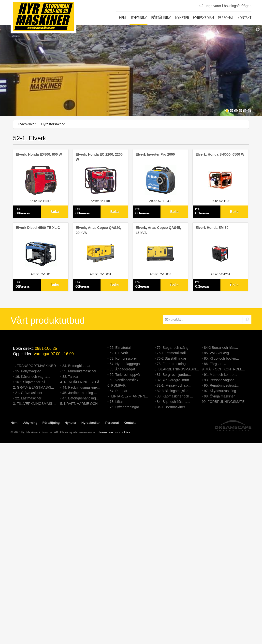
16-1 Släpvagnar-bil (30, 382)
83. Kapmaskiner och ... (175, 396)
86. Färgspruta (215, 364)
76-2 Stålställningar (172, 358)
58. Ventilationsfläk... (125, 380)
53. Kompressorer (123, 358)
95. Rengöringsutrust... (221, 385)
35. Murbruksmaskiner (80, 371)
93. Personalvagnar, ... (221, 380)
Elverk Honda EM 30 (212, 228)
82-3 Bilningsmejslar (172, 391)
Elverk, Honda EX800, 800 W (39, 154)
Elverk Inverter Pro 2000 (155, 154)
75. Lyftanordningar (124, 407)
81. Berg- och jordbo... (174, 375)
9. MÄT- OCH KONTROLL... (223, 369)
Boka (55, 212)
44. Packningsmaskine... (81, 387)
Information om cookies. (114, 432)
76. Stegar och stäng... (174, 348)
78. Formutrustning (171, 364)
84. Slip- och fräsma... (174, 402)
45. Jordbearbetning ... (80, 393)
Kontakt (244, 18)
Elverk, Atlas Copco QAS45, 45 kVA (158, 230)
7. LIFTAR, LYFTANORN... (128, 396)
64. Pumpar (118, 391)
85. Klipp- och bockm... (221, 358)
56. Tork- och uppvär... (127, 375)
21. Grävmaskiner (29, 393)
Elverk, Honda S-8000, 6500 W (220, 154)
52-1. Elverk (119, 353)
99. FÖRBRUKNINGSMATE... (225, 402)
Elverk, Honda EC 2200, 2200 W (99, 157)
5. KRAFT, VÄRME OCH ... (81, 404)
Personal (226, 18)
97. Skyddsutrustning (220, 391)
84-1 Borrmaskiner (171, 407)
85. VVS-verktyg (216, 353)
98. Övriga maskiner (219, 396)
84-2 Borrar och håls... (221, 348)
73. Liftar (116, 402)
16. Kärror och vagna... (33, 377)
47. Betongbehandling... (81, 398)
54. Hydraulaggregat (125, 364)
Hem (122, 18)
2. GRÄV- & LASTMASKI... (34, 387)
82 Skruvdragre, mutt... (174, 380)
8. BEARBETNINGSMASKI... (177, 369)
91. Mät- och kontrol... (221, 375)
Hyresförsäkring (53, 124)
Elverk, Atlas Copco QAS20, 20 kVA (98, 230)
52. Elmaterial (120, 348)
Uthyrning (138, 18)
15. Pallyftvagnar (28, 371)
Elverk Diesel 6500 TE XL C (38, 228)
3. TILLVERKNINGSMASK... (35, 404)
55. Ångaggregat (122, 369)
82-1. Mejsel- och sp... (174, 385)
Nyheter (182, 18)
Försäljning (161, 18)
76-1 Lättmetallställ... (173, 353)
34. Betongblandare (77, 366)
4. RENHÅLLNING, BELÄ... (81, 382)
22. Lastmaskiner (28, 398)
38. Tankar (70, 377)
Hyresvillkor (27, 124)
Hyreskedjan (203, 18)
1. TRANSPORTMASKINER (35, 366)
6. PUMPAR (116, 385)
